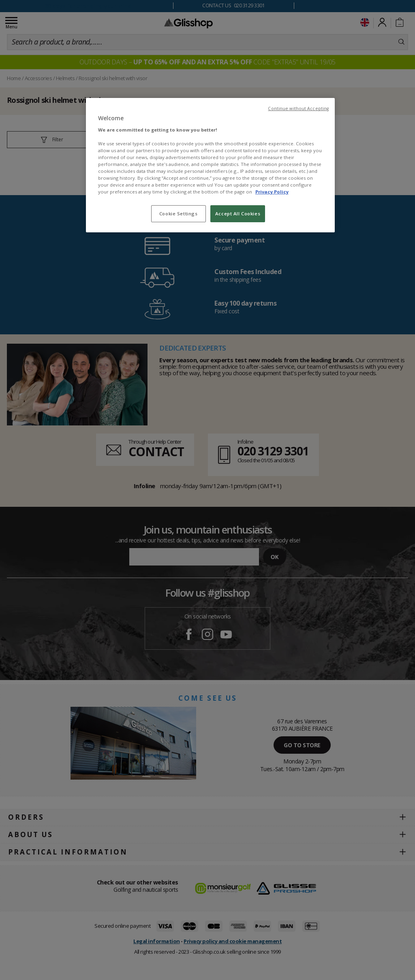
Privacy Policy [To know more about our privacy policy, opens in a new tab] (272, 192)
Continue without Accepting (298, 108)
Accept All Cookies (238, 214)
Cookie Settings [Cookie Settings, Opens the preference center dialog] (179, 214)
